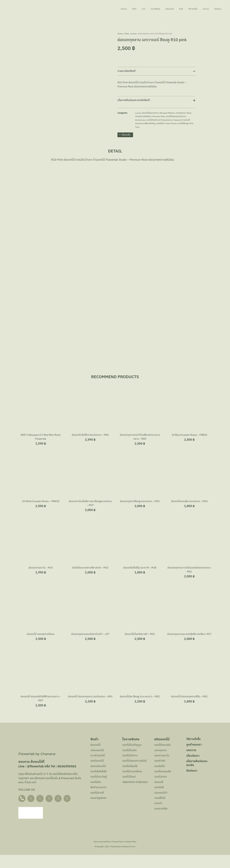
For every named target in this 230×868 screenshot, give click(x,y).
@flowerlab (35, 779)
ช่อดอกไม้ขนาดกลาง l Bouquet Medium (159, 113)
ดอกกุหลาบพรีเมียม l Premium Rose (150, 116)
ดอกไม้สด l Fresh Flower (167, 124)
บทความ (201, 9)
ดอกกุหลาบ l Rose (184, 113)
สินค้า (104, 9)
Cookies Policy (130, 855)
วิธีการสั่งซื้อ (183, 9)
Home (120, 34)
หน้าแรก (90, 9)
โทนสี (167, 9)
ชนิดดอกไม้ (152, 9)
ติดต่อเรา (217, 9)
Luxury (134, 34)
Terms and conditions (102, 855)
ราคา (117, 9)
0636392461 (67, 779)
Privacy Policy (118, 855)
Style (127, 34)
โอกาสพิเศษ (133, 9)
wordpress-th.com (128, 860)
